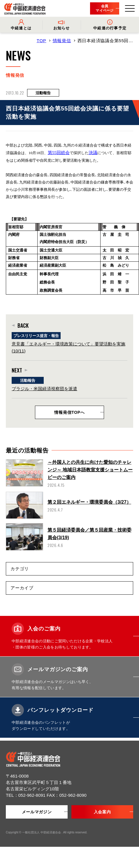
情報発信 (62, 41)
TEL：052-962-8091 (26, 795)
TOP (42, 41)
